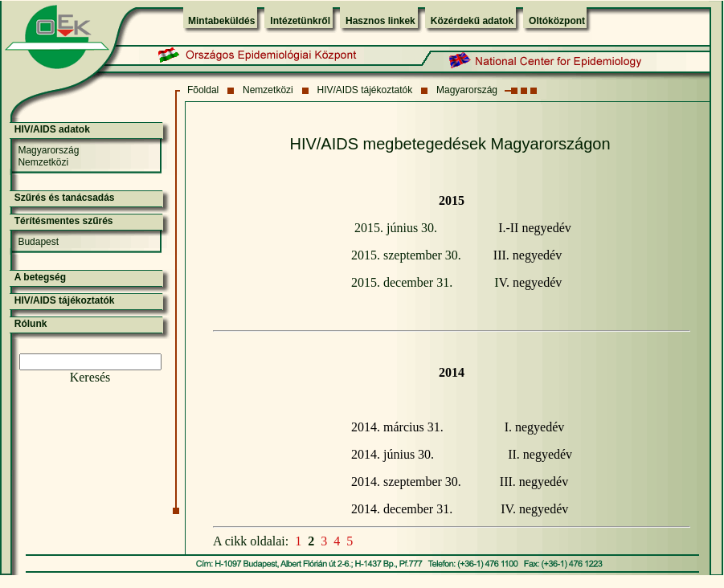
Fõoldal (203, 90)
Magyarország (467, 90)
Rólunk (31, 324)
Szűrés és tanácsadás (65, 198)
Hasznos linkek (380, 21)
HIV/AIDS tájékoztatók (365, 90)
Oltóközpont (557, 21)
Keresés (90, 377)
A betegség (40, 277)
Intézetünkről (300, 21)
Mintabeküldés (221, 21)
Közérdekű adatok (472, 21)
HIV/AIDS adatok (52, 129)
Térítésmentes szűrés (64, 221)
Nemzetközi (268, 90)
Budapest (38, 242)
